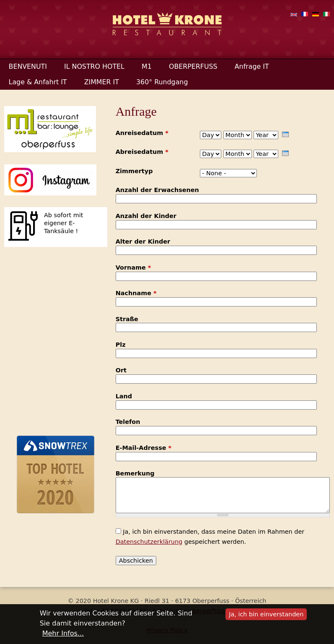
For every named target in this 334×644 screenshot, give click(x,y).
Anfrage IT (252, 66)
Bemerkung (135, 474)
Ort (121, 370)
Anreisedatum (142, 133)
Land (124, 396)
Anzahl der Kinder (146, 216)
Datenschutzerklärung (149, 542)
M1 (147, 66)
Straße (127, 319)
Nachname (136, 293)
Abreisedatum (142, 152)
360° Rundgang (162, 82)
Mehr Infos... (63, 633)
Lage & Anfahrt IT (38, 82)
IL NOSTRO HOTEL (94, 66)
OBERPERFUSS (193, 66)
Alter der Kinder (143, 242)
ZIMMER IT (102, 82)
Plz (121, 345)
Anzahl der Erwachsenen (157, 190)
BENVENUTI (28, 66)
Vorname (133, 268)
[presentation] (285, 134)
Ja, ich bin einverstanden (266, 614)
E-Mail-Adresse (144, 448)
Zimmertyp (134, 171)
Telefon (128, 422)
